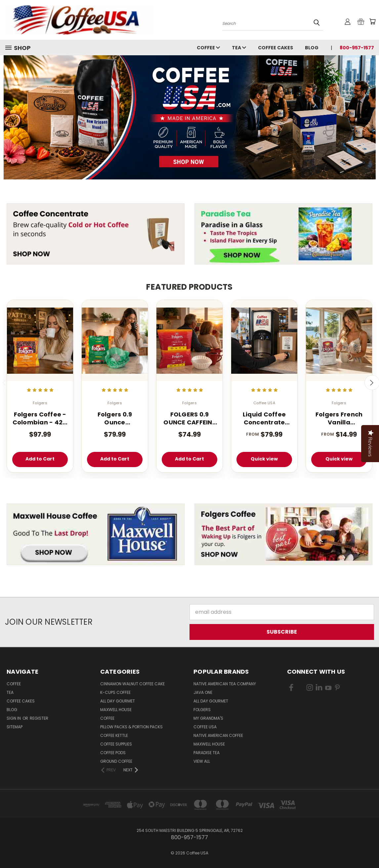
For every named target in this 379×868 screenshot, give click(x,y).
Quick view (264, 459)
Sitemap (15, 727)
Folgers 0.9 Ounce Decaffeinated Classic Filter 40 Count (115, 418)
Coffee (208, 48)
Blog (312, 48)
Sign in (14, 718)
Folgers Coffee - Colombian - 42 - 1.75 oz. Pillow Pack (40, 418)
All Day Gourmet (118, 701)
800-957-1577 (357, 48)
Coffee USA (205, 727)
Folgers (202, 710)
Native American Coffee (218, 735)
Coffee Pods (113, 753)
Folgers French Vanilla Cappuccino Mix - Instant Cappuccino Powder (339, 418)
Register (39, 718)
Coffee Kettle (114, 735)
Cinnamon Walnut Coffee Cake (132, 684)
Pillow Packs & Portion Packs (131, 727)
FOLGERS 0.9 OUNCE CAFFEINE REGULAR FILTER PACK (189, 418)
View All (202, 761)
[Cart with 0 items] (372, 22)
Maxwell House (116, 710)
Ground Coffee (116, 761)
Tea (239, 48)
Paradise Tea (207, 753)
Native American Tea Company (225, 684)
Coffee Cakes (275, 48)
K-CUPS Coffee (115, 692)
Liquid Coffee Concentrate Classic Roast (264, 418)
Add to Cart (40, 459)
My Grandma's (208, 718)
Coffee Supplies (116, 744)
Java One (203, 692)
